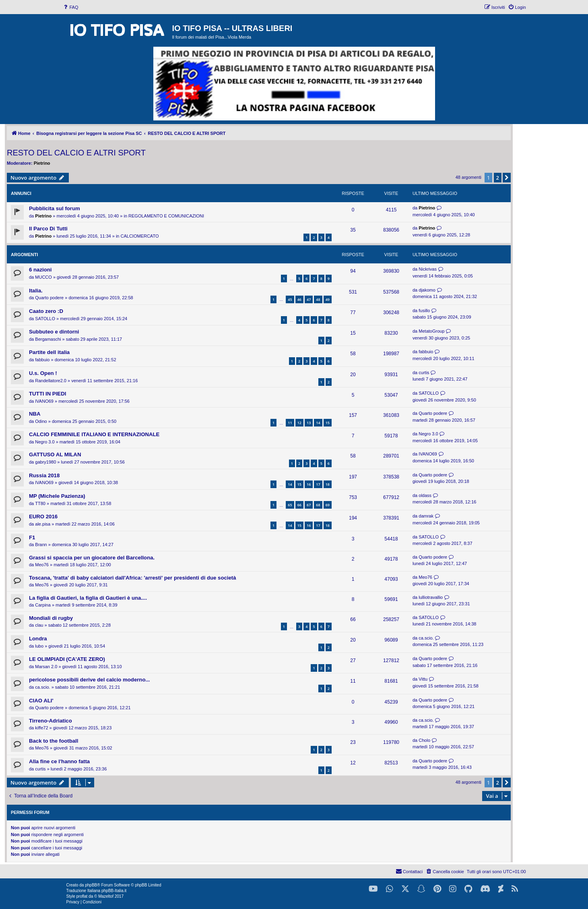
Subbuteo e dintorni (54, 332)
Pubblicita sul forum (55, 208)
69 (328, 505)
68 (318, 505)
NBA (35, 414)
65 (290, 505)
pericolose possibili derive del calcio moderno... (89, 680)
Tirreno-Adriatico (51, 721)
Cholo (424, 740)
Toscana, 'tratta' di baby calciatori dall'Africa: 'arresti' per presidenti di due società (133, 578)
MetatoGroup (431, 331)
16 (309, 484)
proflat (82, 896)
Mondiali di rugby (51, 618)
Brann (41, 545)
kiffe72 (41, 728)
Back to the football (54, 741)
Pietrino (42, 163)
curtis (424, 373)
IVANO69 (44, 401)
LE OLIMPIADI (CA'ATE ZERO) (67, 659)
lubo (39, 646)
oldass (425, 495)
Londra (38, 639)
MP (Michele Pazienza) (57, 496)
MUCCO (43, 277)
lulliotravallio (431, 597)
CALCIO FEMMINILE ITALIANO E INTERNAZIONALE (94, 434)
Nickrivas (428, 269)
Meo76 (42, 565)
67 (309, 505)
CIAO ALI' (41, 701)
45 (290, 299)
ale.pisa (43, 524)
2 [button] (498, 178)
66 (299, 505)
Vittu (423, 679)
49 (328, 299)
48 (318, 299)
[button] (507, 178)
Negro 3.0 (45, 442)
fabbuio (42, 360)
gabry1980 (45, 462)
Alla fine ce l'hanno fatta (59, 761)
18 (328, 484)
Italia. (36, 291)
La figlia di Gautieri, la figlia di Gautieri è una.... (88, 598)
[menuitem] (70, 7)
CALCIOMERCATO (140, 236)
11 (290, 423)
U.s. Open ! (43, 373)
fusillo (424, 311)
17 (318, 484)
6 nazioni (40, 270)
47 (309, 299)
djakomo (427, 290)
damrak (426, 516)
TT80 (40, 503)
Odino (41, 421)
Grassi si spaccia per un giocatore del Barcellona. (92, 558)
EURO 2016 (43, 517)
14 (318, 423)
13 (309, 423)
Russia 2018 (44, 475)
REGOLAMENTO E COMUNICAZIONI (166, 216)
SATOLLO (45, 319)
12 (299, 423)
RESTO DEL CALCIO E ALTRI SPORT (76, 153)
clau (39, 625)
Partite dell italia (49, 352)
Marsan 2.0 (46, 667)
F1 (32, 537)
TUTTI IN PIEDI (47, 394)
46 (299, 299)
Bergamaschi (48, 339)
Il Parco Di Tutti (48, 229)
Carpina (43, 605)
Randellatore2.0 (51, 381)
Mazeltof (106, 896)
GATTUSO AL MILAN (55, 454)
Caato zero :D (46, 311)
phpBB (91, 885)
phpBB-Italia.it (114, 891)
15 (328, 423)
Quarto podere (49, 298)
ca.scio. (426, 638)
